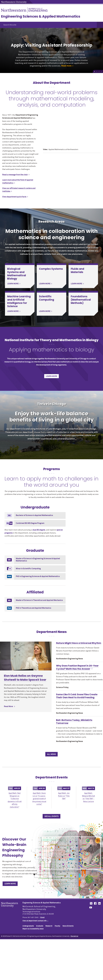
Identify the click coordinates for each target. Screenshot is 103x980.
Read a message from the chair (15, 175)
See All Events (51, 816)
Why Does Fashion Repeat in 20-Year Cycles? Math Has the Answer (77, 667)
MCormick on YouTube (91, 908)
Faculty (57, 926)
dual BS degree (39, 530)
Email (42, 917)
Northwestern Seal (12, 908)
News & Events (68, 926)
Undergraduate (28, 926)
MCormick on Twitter (91, 903)
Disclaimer (74, 936)
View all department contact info (35, 921)
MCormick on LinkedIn (99, 903)
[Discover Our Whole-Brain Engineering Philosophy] (71, 853)
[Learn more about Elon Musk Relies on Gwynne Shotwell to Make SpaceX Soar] (26, 656)
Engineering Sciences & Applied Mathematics (41, 16)
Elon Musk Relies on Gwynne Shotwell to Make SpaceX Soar (25, 678)
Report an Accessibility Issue (33, 929)
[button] (100, 25)
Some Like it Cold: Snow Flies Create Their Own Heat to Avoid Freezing (77, 696)
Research (49, 926)
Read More (8, 706)
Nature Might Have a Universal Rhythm (79, 643)
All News (51, 754)
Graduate (40, 926)
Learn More (51, 376)
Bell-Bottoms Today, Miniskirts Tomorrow (74, 722)
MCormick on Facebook (95, 903)
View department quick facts (14, 197)
